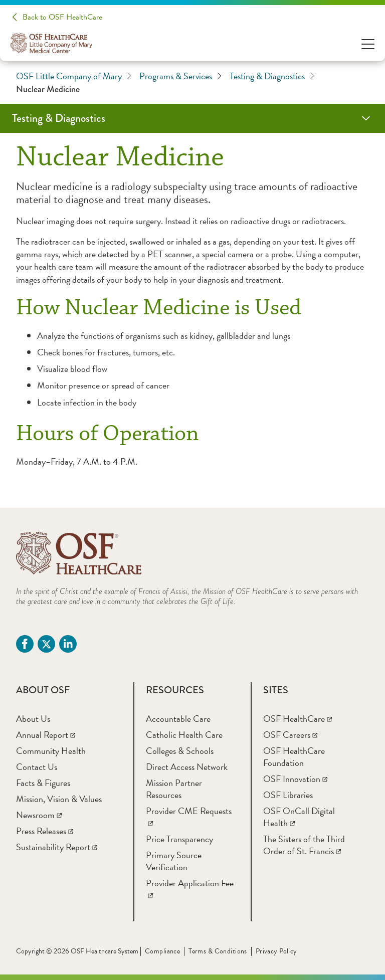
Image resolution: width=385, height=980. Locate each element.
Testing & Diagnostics (272, 76)
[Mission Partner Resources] (174, 789)
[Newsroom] (39, 815)
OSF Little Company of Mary (74, 76)
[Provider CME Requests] (189, 817)
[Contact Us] (37, 767)
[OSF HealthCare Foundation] (294, 757)
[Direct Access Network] (187, 767)
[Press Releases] (45, 831)
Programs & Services (180, 76)
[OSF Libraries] (288, 795)
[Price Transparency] (179, 839)
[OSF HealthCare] (298, 719)
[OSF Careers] (290, 735)
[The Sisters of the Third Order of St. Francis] (304, 845)
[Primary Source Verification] (174, 861)
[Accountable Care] (178, 719)
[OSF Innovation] (295, 779)
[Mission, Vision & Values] (59, 799)
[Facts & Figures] (43, 783)
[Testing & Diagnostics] (192, 118)
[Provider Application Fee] (190, 889)
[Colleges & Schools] (180, 751)
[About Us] (33, 719)
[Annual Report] (46, 735)
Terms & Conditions (218, 951)
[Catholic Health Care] (184, 735)
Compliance (162, 951)
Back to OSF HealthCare (62, 17)
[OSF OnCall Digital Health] (299, 817)
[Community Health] (51, 751)
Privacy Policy (276, 951)
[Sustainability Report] (57, 847)
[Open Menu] (368, 43)
